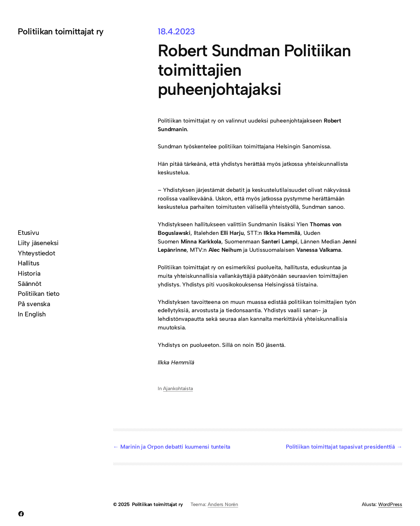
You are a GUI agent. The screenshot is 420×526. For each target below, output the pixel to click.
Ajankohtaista (178, 388)
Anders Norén (223, 504)
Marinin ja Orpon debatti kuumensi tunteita (175, 447)
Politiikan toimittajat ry (61, 31)
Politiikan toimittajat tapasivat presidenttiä (340, 447)
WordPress (390, 504)
